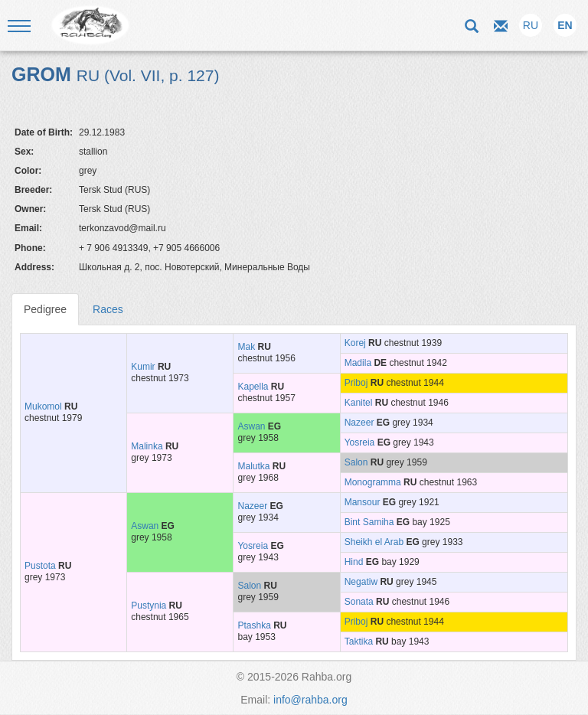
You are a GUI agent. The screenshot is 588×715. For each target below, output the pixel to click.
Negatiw (361, 582)
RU (531, 25)
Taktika (359, 642)
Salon (356, 462)
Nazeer (359, 423)
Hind (354, 562)
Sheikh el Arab (374, 542)
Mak (246, 347)
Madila (358, 363)
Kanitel (359, 403)
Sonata (359, 602)
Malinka (147, 446)
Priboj (356, 383)
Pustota (40, 566)
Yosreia (360, 442)
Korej (355, 343)
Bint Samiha (369, 522)
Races (108, 309)
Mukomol (43, 406)
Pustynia (149, 606)
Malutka (253, 466)
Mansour (363, 502)
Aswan (251, 426)
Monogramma (373, 482)
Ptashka (254, 625)
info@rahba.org (310, 700)
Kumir (143, 367)
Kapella (253, 387)
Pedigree (45, 309)
